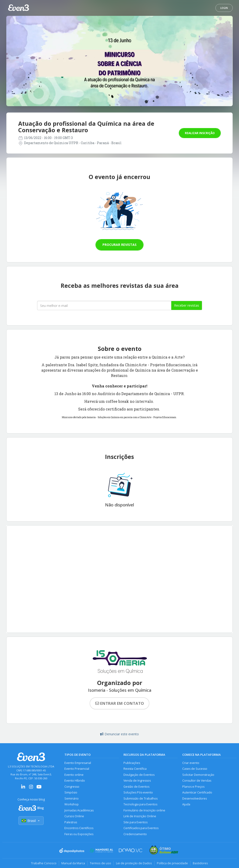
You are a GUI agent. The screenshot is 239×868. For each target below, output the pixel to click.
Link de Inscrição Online (140, 816)
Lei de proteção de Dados (134, 863)
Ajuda (186, 804)
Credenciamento (135, 834)
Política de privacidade (172, 863)
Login (224, 8)
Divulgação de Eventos (139, 775)
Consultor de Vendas (197, 781)
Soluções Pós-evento (138, 792)
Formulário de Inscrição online (144, 810)
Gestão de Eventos (136, 787)
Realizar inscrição (200, 133)
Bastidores (200, 863)
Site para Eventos (135, 822)
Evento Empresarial (78, 763)
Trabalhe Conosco (44, 863)
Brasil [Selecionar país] (31, 821)
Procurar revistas (119, 245)
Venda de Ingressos (137, 781)
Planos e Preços (193, 787)
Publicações (132, 763)
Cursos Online (74, 816)
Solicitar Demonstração (198, 775)
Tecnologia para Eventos (140, 804)
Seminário (72, 798)
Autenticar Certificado (197, 792)
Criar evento (191, 763)
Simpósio (71, 792)
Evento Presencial (77, 769)
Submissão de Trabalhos (141, 798)
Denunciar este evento (119, 734)
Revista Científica (135, 769)
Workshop (72, 804)
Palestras (71, 822)
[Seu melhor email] (104, 305)
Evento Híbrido (75, 781)
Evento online (74, 775)
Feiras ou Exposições (79, 834)
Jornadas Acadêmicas (79, 810)
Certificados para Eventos (141, 828)
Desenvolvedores (195, 798)
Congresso (72, 787)
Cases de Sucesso (195, 769)
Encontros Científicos (79, 828)
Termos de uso (100, 863)
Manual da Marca (73, 863)
